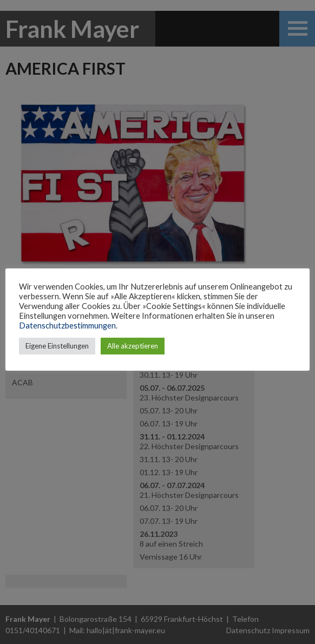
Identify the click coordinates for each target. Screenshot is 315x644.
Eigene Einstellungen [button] (57, 346)
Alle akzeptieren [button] (133, 346)
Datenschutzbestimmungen (67, 326)
